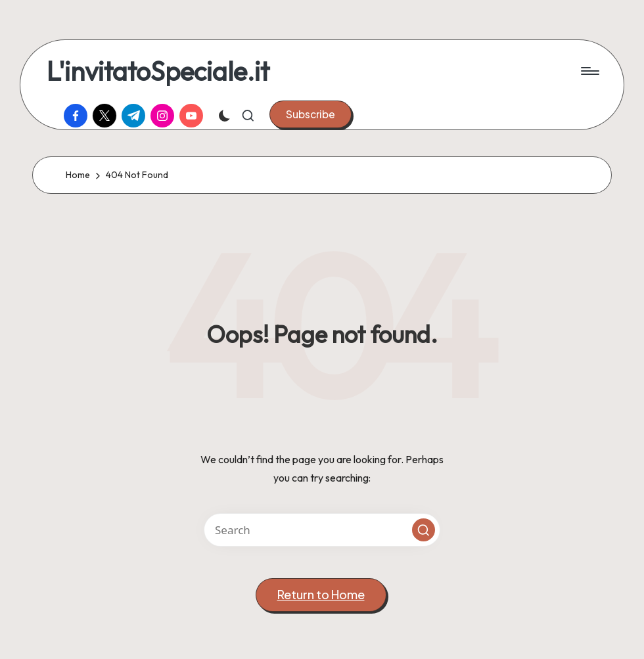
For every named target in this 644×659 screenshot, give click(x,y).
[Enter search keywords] (322, 530)
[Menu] (589, 71)
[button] (310, 114)
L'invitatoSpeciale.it (158, 71)
